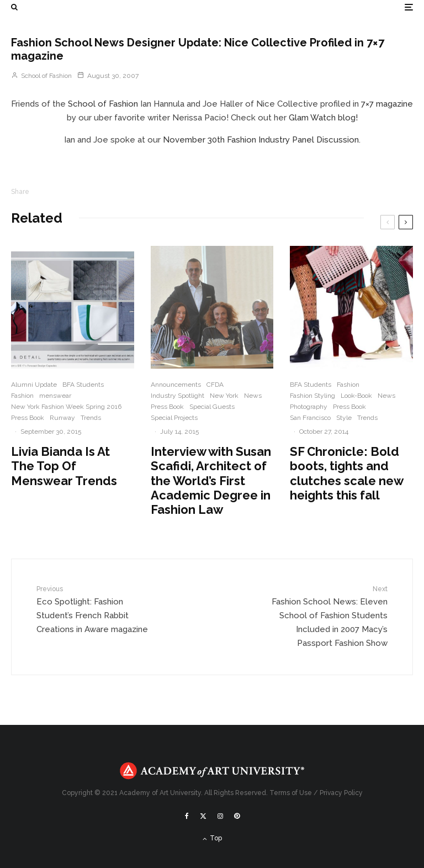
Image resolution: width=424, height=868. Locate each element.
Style (344, 418)
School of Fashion (41, 76)
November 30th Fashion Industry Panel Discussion (261, 140)
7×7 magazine (387, 104)
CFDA (215, 385)
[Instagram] (220, 816)
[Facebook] (187, 816)
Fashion (22, 396)
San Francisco (310, 418)
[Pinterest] (237, 816)
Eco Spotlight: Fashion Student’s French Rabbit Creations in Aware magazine (98, 609)
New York (224, 396)
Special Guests (212, 407)
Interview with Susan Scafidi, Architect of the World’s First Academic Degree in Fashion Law (211, 481)
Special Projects (174, 418)
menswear (55, 396)
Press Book (28, 418)
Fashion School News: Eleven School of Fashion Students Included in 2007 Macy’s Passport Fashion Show (326, 616)
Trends (91, 418)
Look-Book (356, 396)
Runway (62, 418)
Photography (309, 407)
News (253, 396)
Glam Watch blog (322, 118)
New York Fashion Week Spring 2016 (66, 407)
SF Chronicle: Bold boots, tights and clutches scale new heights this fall (346, 473)
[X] (203, 816)
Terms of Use (291, 793)
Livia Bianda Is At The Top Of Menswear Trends (64, 466)
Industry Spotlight (177, 396)
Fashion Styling (312, 396)
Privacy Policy (341, 793)
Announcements (176, 385)
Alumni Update (34, 385)
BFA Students (83, 385)
